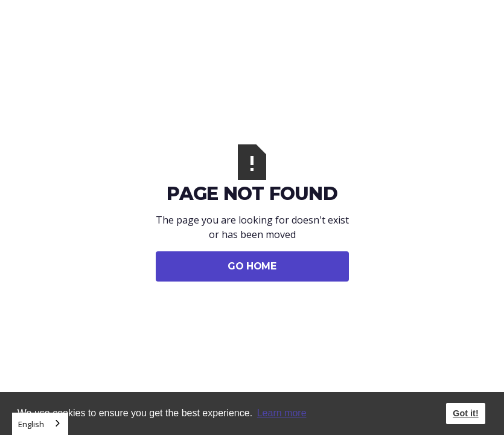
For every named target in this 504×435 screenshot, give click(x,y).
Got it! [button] (465, 413)
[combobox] (40, 424)
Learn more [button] (282, 413)
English (31, 424)
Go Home (252, 266)
